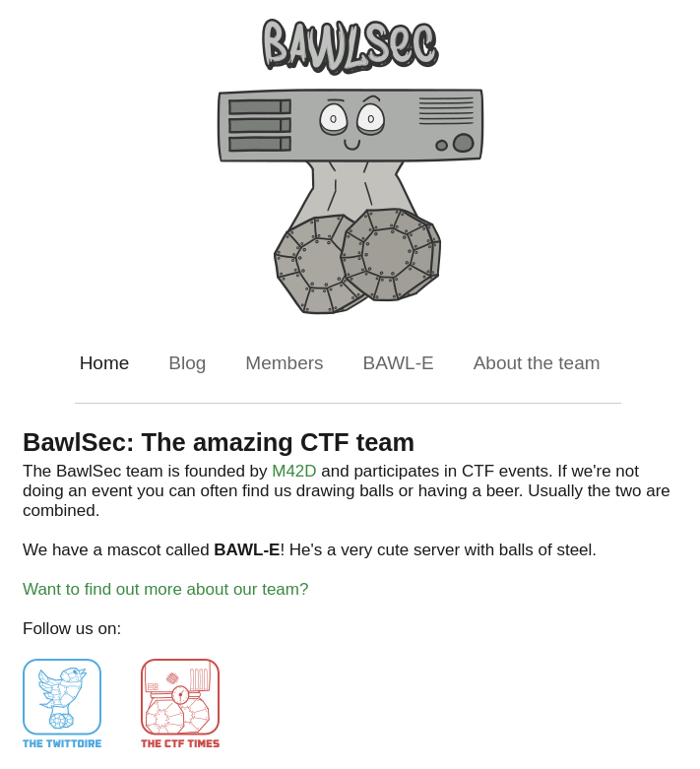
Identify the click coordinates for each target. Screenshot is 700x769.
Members (284, 363)
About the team (537, 363)
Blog (187, 363)
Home (105, 363)
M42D (294, 471)
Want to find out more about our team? (165, 589)
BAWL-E (399, 363)
